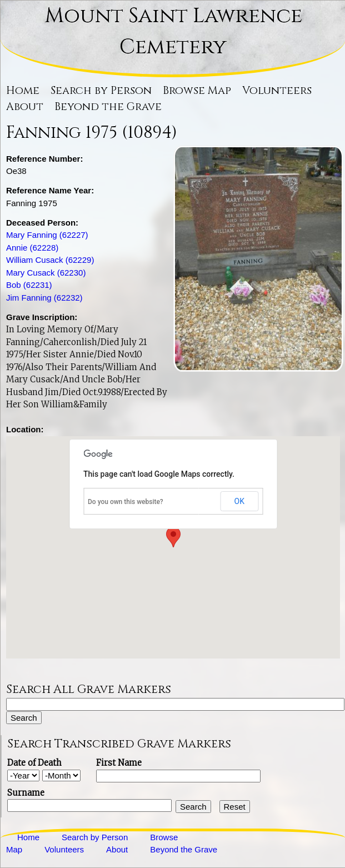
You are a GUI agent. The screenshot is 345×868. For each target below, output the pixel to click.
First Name (119, 763)
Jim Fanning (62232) (44, 298)
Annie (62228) (32, 248)
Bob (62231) (29, 285)
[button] (173, 537)
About (25, 107)
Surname (26, 793)
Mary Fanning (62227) (47, 235)
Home (23, 91)
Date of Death (34, 763)
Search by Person (101, 91)
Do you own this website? (126, 502)
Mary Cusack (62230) (46, 273)
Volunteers (277, 91)
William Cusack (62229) (50, 260)
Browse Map (197, 91)
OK (239, 501)
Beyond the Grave (108, 107)
